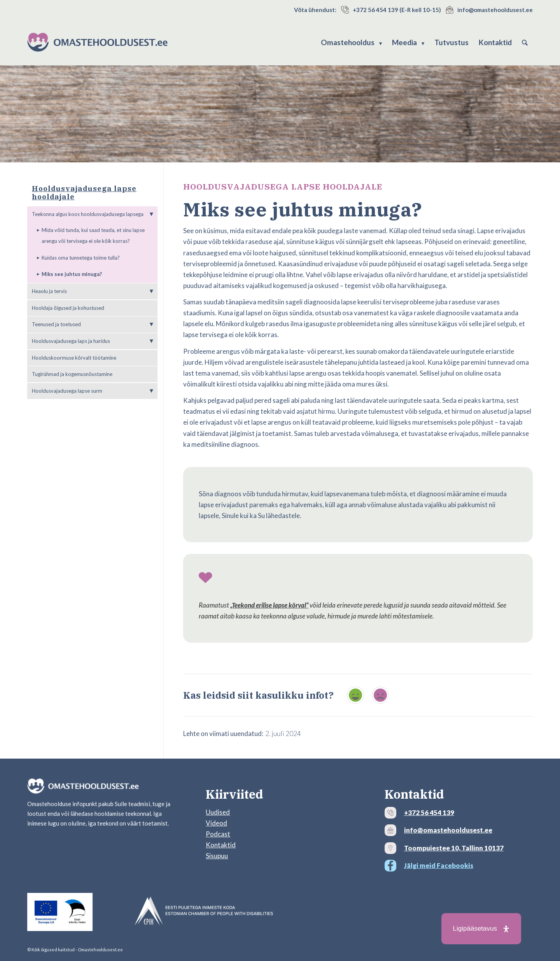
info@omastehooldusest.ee (495, 10)
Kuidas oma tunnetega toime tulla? (81, 258)
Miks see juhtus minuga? (72, 274)
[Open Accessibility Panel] (481, 929)
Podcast (218, 834)
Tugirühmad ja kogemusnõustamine (72, 374)
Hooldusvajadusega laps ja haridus (71, 341)
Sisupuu (217, 856)
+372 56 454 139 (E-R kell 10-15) (397, 10)
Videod (216, 823)
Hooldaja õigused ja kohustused (68, 308)
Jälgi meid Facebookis (439, 865)
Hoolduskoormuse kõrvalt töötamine (74, 358)
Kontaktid (221, 845)
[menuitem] (351, 42)
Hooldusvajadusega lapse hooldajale (84, 192)
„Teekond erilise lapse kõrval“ (269, 605)
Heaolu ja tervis (49, 291)
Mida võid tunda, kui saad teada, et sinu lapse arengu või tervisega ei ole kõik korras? (93, 235)
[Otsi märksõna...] (525, 42)
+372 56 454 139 (429, 813)
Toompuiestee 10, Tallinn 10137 (454, 848)
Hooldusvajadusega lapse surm (67, 391)
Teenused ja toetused (56, 324)
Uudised (218, 812)
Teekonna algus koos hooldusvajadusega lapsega (88, 214)
